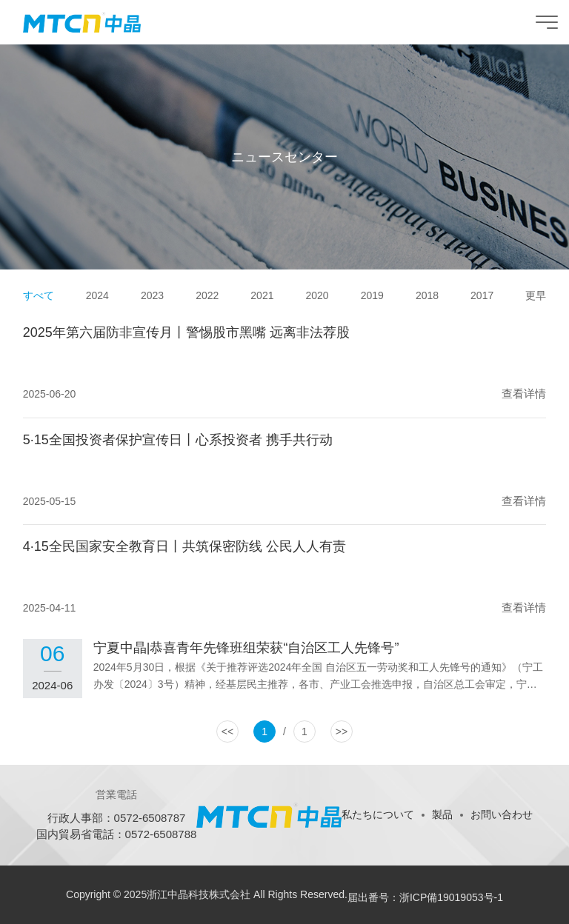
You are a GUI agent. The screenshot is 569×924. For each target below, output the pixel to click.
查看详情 (524, 394)
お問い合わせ (502, 814)
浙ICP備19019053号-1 (451, 897)
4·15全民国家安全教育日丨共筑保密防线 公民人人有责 (184, 546)
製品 (442, 814)
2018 (427, 295)
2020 (317, 295)
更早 (536, 295)
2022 (207, 295)
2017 (482, 295)
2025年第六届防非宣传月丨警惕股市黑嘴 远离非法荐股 (186, 332)
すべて (39, 295)
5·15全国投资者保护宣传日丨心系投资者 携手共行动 (178, 440)
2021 (262, 295)
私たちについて (378, 814)
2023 (152, 295)
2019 (372, 295)
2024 (97, 295)
